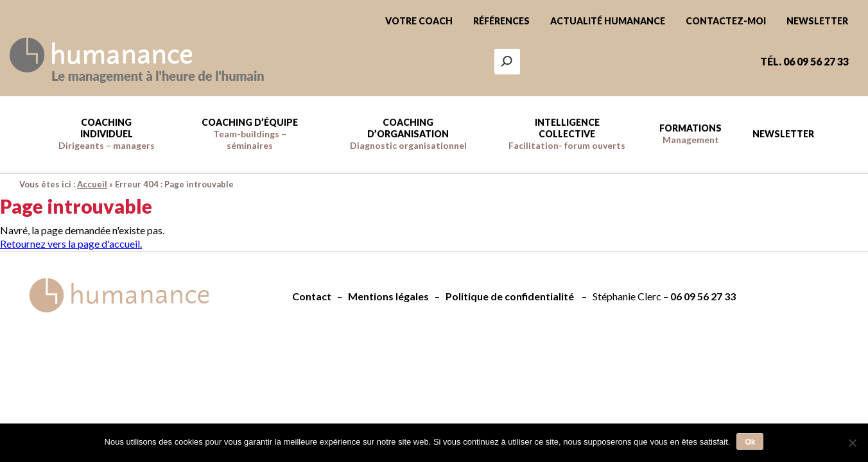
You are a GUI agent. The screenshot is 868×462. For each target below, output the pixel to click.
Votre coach (419, 21)
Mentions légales (388, 296)
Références (501, 21)
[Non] (852, 443)
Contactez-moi (726, 21)
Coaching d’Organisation (408, 134)
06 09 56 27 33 (703, 296)
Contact (312, 296)
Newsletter (817, 21)
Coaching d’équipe (250, 134)
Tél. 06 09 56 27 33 (804, 61)
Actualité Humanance (608, 21)
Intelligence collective (567, 134)
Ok (750, 442)
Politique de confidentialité (510, 296)
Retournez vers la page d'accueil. (71, 244)
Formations (690, 134)
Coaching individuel (107, 134)
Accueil (92, 184)
